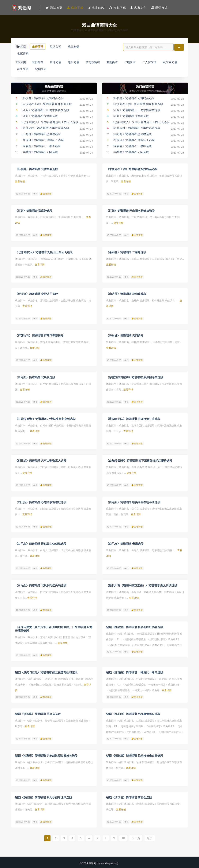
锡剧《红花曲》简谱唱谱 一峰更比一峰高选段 (135, 671)
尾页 (150, 836)
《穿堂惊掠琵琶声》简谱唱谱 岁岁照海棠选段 (135, 377)
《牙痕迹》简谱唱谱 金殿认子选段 (42, 141)
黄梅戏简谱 (94, 63)
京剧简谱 (38, 63)
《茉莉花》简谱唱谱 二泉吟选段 (40, 147)
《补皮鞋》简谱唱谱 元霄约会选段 (42, 99)
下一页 (136, 836)
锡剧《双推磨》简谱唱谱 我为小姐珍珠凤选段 (43, 795)
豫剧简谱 (113, 63)
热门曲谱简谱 (145, 87)
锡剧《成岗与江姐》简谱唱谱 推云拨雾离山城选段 (46, 671)
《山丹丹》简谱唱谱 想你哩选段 (40, 135)
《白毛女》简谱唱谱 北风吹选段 (35, 377)
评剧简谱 (132, 63)
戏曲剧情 (74, 47)
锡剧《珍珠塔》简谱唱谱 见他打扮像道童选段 (135, 754)
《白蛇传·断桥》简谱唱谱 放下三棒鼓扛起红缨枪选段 (139, 460)
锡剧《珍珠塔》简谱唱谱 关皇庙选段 (38, 712)
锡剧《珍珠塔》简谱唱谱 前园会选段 (129, 795)
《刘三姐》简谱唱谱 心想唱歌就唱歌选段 (41, 502)
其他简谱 (56, 63)
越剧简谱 (74, 63)
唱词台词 (56, 47)
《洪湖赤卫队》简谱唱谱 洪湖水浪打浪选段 (133, 419)
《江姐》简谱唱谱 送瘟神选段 (39, 117)
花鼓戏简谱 (172, 63)
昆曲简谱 (23, 70)
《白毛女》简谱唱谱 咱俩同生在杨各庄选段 (133, 502)
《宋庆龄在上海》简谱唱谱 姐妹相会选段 (46, 105)
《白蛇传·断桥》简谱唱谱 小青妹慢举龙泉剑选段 (45, 419)
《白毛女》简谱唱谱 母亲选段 (125, 543)
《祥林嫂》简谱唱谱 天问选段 (39, 153)
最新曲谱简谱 (54, 87)
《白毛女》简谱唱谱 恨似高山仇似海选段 (41, 543)
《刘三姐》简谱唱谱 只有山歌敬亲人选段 (41, 460)
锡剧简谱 (41, 70)
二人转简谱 (151, 63)
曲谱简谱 (38, 47)
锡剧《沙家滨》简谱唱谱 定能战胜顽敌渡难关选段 (46, 754)
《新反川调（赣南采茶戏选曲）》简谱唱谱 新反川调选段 (142, 585)
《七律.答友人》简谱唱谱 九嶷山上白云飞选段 (49, 123)
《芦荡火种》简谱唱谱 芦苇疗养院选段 (45, 129)
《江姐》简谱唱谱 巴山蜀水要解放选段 (45, 111)
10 (124, 836)
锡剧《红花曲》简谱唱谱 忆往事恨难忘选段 (133, 712)
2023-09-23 (23, 194)
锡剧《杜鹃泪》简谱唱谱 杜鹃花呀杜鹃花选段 (135, 626)
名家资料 (23, 54)
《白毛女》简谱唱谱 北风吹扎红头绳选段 (41, 585)
